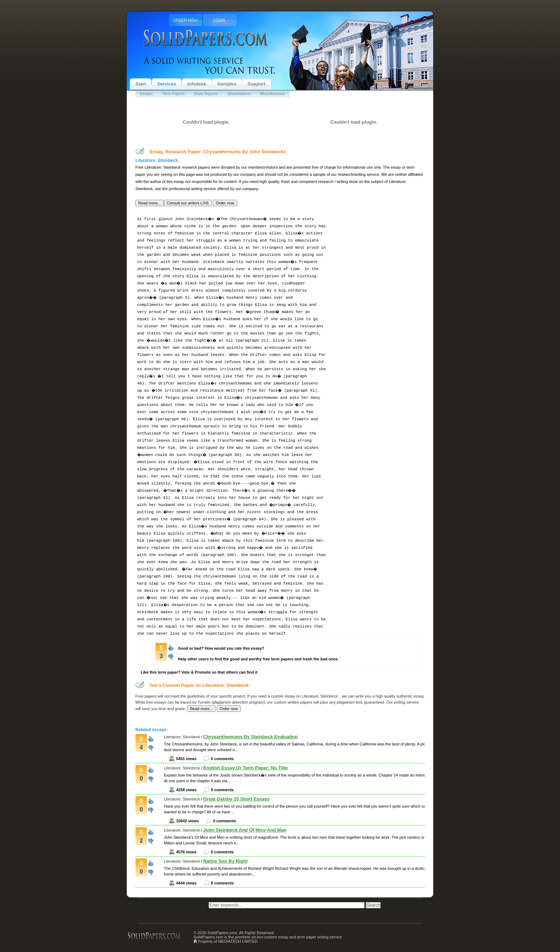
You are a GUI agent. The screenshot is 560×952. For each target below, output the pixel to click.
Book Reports (206, 94)
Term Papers (173, 94)
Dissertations (239, 94)
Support (256, 84)
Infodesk (197, 84)
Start (141, 84)
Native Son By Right (225, 861)
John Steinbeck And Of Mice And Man (245, 830)
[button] (150, 203)
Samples (227, 84)
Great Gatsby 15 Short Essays (236, 799)
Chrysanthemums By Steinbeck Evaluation (250, 737)
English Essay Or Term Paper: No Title (245, 768)
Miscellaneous (272, 94)
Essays (146, 94)
